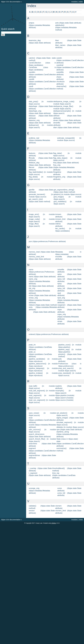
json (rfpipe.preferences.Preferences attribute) (47, 241)
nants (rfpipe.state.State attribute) (42, 277)
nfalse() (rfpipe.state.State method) (43, 305)
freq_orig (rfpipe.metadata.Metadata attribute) (64, 167)
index (81, 2)
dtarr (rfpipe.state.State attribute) (66, 127)
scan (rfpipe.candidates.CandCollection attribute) (42, 420)
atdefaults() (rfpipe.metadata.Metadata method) (66, 28)
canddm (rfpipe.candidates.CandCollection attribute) (42, 75)
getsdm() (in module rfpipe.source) (67, 194)
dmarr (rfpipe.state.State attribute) (67, 120)
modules (74, 2)
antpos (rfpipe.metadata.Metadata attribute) (39, 25)
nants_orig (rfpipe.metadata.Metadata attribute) (39, 281)
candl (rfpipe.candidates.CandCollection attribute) (42, 89)
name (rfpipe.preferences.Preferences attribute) (41, 272)
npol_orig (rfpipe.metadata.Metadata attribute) (68, 300)
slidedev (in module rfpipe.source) (70, 427)
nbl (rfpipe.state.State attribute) (41, 286)
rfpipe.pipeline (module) (65, 395)
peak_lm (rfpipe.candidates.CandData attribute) (40, 347)
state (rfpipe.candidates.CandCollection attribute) (70, 444)
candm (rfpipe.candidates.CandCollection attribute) (70, 60)
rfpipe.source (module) (64, 400)
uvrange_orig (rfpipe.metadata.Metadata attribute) (39, 491)
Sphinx (54, 523)
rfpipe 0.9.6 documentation (11, 2)
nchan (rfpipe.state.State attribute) (42, 295)
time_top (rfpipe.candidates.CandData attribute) (64, 475)
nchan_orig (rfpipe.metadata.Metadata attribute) (39, 300)
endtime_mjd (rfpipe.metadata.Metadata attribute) (39, 140)
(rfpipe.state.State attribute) (44, 312)
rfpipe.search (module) (64, 398)
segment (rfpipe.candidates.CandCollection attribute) (42, 451)
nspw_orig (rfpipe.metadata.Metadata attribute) (68, 317)
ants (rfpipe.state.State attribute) (68, 23)
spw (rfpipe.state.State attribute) (69, 430)
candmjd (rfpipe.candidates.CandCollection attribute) (70, 68)
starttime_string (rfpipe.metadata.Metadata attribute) (67, 434)
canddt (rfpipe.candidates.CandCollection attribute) (42, 82)
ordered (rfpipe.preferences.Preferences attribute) (49, 334)
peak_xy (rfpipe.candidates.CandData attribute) (40, 354)
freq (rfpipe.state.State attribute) (66, 163)
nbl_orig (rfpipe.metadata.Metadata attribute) (39, 291)
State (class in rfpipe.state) (67, 439)
